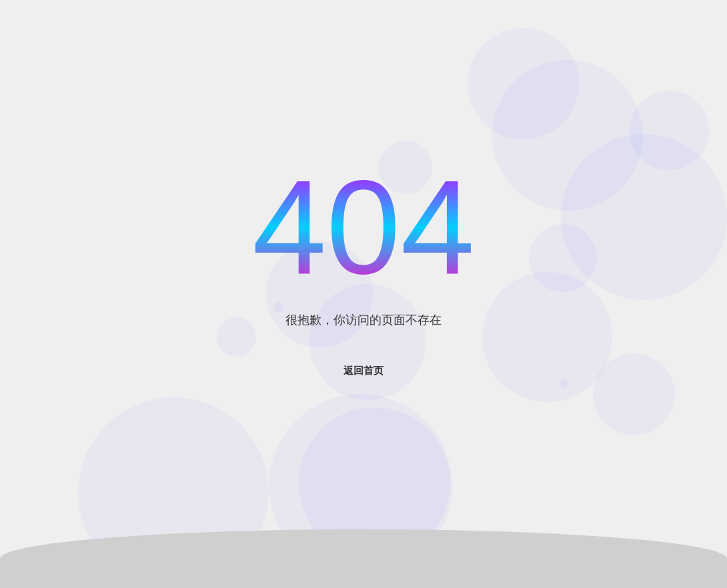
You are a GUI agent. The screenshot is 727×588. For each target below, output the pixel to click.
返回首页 (363, 370)
